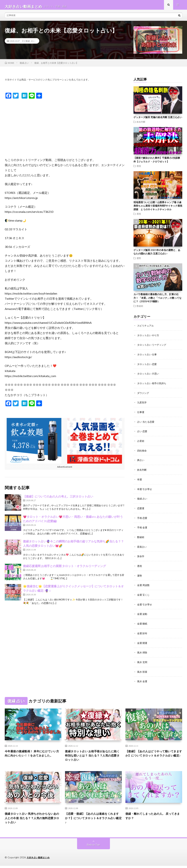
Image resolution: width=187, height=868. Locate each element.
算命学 (141, 556)
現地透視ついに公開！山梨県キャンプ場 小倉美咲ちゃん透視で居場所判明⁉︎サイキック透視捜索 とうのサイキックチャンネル (158, 209)
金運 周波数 (144, 585)
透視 (139, 169)
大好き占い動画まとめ (39, 860)
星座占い (142, 547)
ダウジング (144, 395)
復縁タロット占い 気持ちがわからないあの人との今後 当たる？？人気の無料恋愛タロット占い (32, 819)
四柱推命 (142, 452)
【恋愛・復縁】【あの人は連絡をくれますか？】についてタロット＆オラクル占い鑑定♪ (92, 819)
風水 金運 (143, 680)
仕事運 (141, 414)
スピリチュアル (146, 329)
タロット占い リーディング (153, 348)
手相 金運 (143, 528)
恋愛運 (141, 509)
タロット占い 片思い (149, 376)
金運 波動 (143, 613)
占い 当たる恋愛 (146, 424)
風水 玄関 (143, 661)
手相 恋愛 (143, 518)
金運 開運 (143, 642)
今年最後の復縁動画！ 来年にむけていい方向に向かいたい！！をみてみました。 (32, 755)
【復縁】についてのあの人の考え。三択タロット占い (58, 499)
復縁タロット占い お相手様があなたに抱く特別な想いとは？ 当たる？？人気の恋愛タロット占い (92, 755)
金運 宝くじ (144, 594)
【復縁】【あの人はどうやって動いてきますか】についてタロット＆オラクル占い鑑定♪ (152, 755)
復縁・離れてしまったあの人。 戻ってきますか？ (153, 817)
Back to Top (93, 847)
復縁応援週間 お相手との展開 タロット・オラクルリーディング (64, 569)
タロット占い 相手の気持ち (153, 386)
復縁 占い (30, 44)
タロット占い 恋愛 (148, 367)
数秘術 (140, 309)
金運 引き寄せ (145, 604)
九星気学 (142, 405)
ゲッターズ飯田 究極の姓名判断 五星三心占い (158, 120)
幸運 (140, 480)
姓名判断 (141, 125)
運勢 (139, 261)
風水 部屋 (143, 670)
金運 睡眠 (143, 623)
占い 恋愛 (143, 433)
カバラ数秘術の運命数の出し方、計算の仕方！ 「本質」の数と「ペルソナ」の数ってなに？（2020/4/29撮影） (158, 301)
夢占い (141, 461)
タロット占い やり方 (149, 338)
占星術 (141, 442)
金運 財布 (143, 632)
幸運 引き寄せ (145, 490)
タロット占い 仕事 (148, 357)
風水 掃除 (143, 651)
